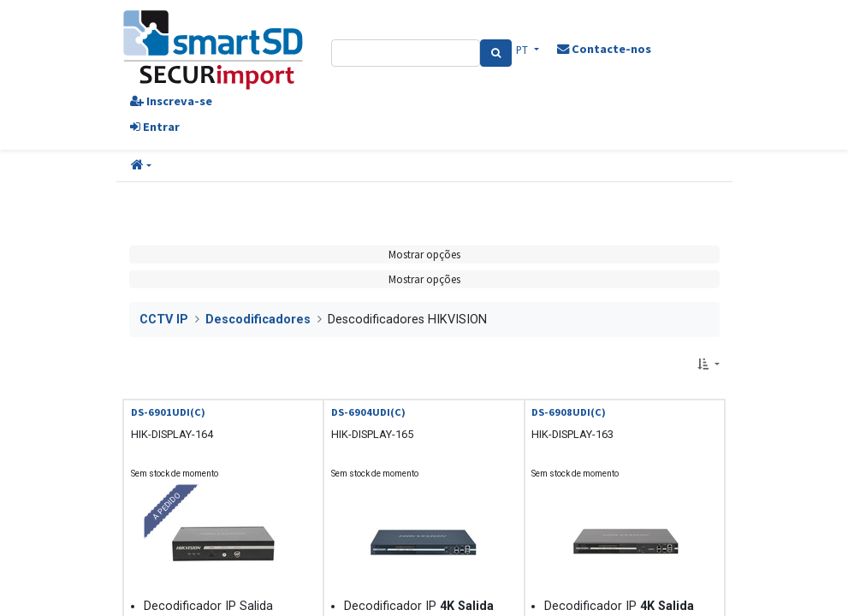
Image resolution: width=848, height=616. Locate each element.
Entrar (155, 127)
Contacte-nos (604, 49)
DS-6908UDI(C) (569, 412)
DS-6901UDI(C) (168, 412)
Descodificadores (258, 320)
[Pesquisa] (496, 53)
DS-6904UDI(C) (368, 412)
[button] (141, 166)
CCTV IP (164, 320)
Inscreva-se (171, 101)
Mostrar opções (424, 254)
